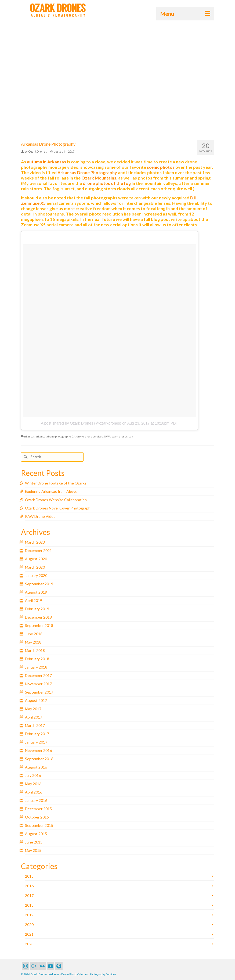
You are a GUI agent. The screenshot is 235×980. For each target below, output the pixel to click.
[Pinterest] (59, 966)
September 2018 (39, 625)
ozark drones (120, 436)
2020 (29, 925)
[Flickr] (42, 966)
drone (80, 436)
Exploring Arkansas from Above (51, 491)
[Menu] (185, 14)
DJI (73, 436)
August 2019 (36, 592)
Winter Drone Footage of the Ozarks (56, 483)
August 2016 (36, 767)
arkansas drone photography (53, 436)
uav (131, 436)
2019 (29, 915)
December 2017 (38, 675)
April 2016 (34, 792)
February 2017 (37, 734)
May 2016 (33, 784)
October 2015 (37, 817)
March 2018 (35, 650)
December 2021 (38, 550)
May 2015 (33, 850)
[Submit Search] (25, 457)
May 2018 (33, 642)
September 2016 (39, 759)
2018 (29, 905)
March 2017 (35, 725)
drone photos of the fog (107, 183)
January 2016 (36, 800)
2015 (29, 876)
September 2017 (39, 692)
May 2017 (33, 709)
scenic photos (161, 167)
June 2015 (34, 842)
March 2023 (35, 542)
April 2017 (34, 717)
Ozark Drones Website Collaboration (56, 500)
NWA (107, 436)
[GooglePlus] (34, 966)
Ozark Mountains (99, 178)
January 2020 (36, 575)
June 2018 (34, 634)
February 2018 (37, 659)
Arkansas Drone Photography (87, 172)
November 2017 (38, 684)
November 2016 (38, 750)
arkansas (29, 436)
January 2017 (36, 742)
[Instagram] (26, 966)
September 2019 (39, 584)
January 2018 (36, 667)
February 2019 (37, 609)
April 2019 (34, 600)
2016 (29, 886)
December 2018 (38, 617)
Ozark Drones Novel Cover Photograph (58, 508)
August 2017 (36, 700)
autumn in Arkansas (46, 162)
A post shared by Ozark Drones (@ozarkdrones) (81, 423)
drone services (94, 436)
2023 (29, 944)
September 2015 (39, 825)
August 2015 (36, 834)
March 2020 (35, 567)
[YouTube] (50, 966)
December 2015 (38, 809)
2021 (29, 934)
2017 (71, 151)
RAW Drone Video (40, 516)
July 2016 (33, 775)
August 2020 (36, 559)
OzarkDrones (38, 151)
